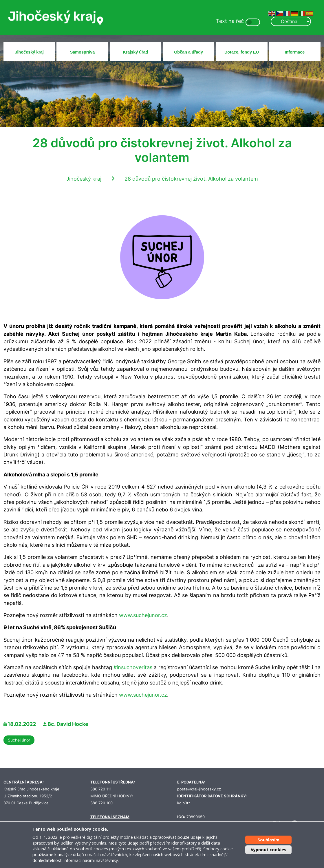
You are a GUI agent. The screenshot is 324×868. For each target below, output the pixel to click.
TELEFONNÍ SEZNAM (110, 817)
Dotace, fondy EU (242, 52)
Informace (295, 52)
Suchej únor (19, 740)
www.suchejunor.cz (143, 615)
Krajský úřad (135, 52)
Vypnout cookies (269, 850)
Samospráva (83, 52)
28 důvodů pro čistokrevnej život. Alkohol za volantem (191, 179)
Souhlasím (268, 840)
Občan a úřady (188, 52)
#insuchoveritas (133, 667)
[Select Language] (291, 21)
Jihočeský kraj (29, 52)
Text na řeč (230, 21)
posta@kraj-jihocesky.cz (199, 789)
